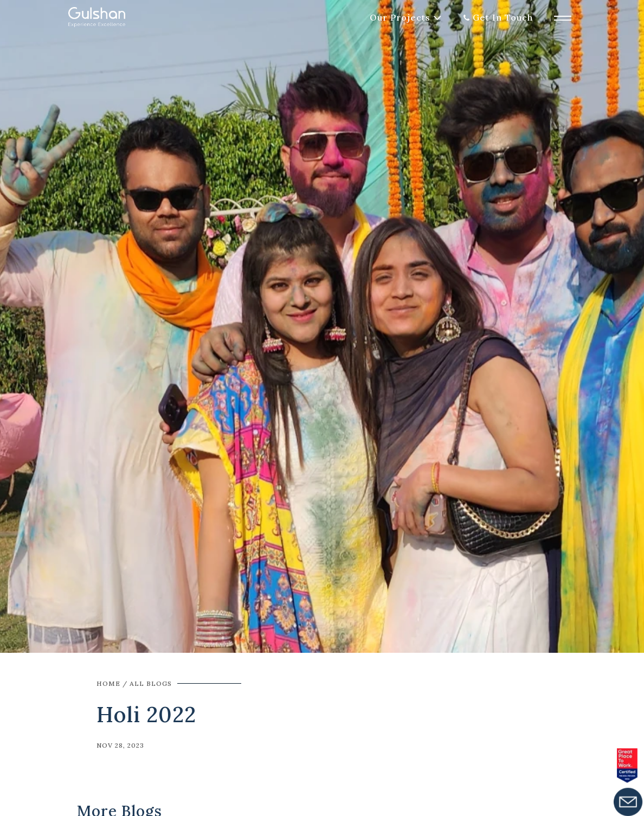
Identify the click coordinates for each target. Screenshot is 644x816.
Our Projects (400, 17)
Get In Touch (503, 17)
